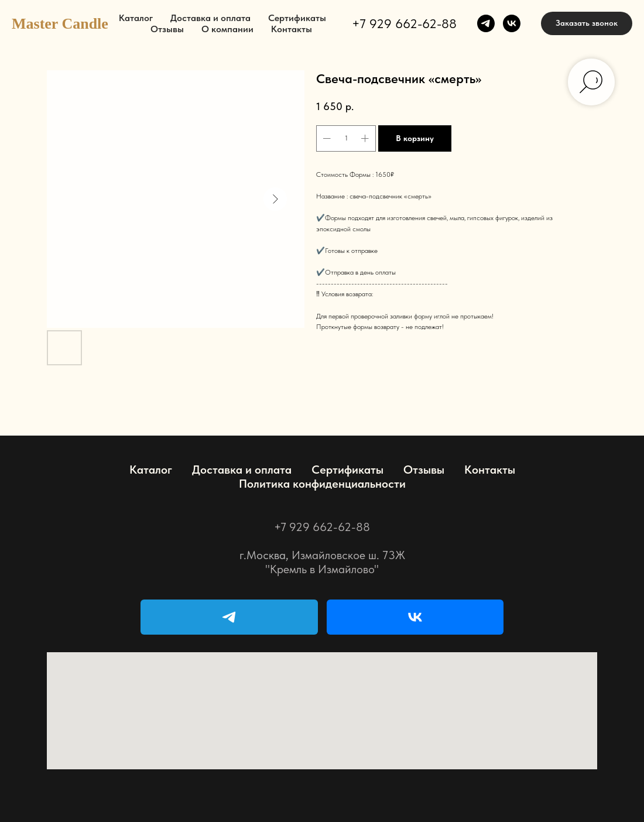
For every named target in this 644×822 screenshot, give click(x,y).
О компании (227, 29)
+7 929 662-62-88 (404, 23)
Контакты (292, 29)
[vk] (512, 23)
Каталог (136, 18)
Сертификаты (297, 18)
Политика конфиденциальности (322, 484)
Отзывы (167, 29)
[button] (587, 23)
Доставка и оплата (210, 18)
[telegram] (486, 23)
